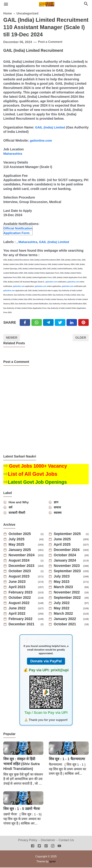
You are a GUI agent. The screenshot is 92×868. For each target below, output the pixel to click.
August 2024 (20, 561)
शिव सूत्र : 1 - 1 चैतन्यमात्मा (68, 759)
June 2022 (18, 609)
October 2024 (65, 556)
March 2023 (64, 588)
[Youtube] (59, 847)
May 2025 (17, 545)
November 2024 (22, 556)
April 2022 (17, 614)
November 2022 (67, 593)
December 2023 (22, 566)
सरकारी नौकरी (17, 513)
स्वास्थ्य (58, 513)
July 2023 (62, 577)
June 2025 (63, 540)
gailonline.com (41, 140)
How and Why (19, 502)
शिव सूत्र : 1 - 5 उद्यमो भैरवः (22, 809)
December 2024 (67, 550)
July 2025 (17, 540)
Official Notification (18, 228)
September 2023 (68, 572)
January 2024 (65, 561)
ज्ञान (56, 502)
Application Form (17, 233)
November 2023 (67, 566)
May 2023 (62, 582)
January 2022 (65, 620)
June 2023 (18, 582)
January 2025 (20, 550)
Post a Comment (51, 42)
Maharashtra (13, 154)
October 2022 (20, 598)
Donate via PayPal (46, 662)
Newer (12, 338)
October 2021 (65, 625)
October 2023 (20, 572)
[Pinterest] (83, 322)
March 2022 (64, 614)
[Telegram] (48, 322)
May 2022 (62, 609)
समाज (58, 508)
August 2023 (20, 577)
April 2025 (63, 545)
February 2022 (21, 620)
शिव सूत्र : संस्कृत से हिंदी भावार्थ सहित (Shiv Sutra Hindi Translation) (22, 764)
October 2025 (20, 535)
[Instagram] (53, 847)
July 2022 (62, 604)
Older (80, 338)
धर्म (11, 508)
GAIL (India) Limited (51, 127)
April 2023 (17, 588)
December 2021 (22, 625)
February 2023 (21, 593)
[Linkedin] (72, 322)
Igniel (52, 862)
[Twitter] (37, 322)
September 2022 (68, 598)
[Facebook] (25, 322)
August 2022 (20, 604)
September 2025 (68, 535)
